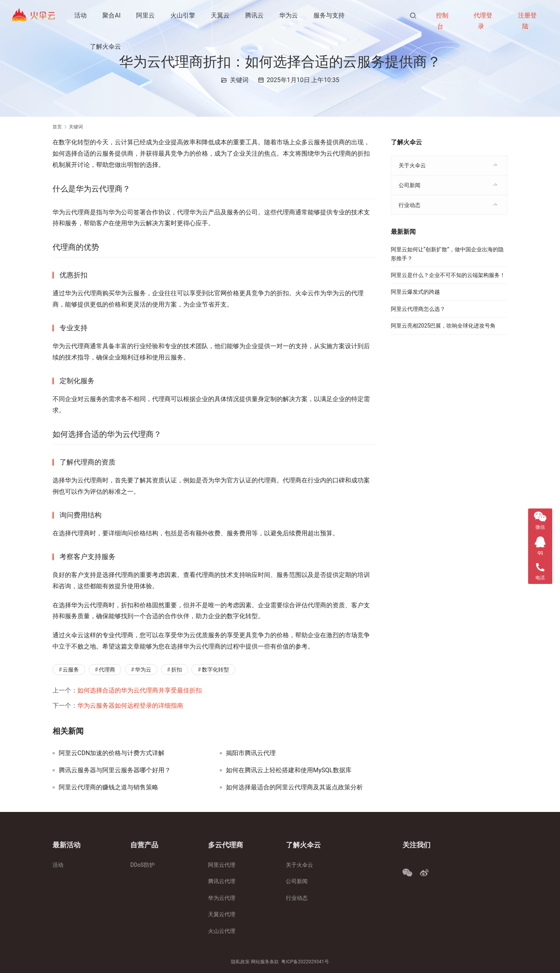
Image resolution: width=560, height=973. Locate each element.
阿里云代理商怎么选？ (418, 309)
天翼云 (220, 15)
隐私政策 (240, 962)
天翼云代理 (222, 914)
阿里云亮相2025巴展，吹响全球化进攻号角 (443, 326)
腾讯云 (255, 15)
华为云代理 (222, 898)
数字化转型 (215, 670)
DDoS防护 (143, 865)
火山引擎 (183, 15)
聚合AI (112, 15)
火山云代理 (222, 931)
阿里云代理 (222, 865)
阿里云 (146, 15)
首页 (57, 127)
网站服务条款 (265, 962)
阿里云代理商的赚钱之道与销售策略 (108, 787)
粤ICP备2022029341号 (305, 962)
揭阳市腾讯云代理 (251, 753)
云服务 (71, 670)
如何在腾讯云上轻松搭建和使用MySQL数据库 (289, 770)
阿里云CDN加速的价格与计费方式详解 (112, 753)
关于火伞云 (412, 165)
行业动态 (409, 205)
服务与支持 (329, 15)
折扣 (177, 670)
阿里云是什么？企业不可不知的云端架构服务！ (448, 275)
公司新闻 (409, 185)
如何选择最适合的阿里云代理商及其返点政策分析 (294, 787)
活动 (81, 15)
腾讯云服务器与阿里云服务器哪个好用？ (115, 770)
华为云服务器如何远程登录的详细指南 (130, 706)
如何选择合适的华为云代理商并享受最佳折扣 (140, 690)
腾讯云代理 (222, 881)
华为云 (289, 15)
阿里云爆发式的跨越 (415, 292)
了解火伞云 (106, 46)
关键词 (239, 80)
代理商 (107, 670)
